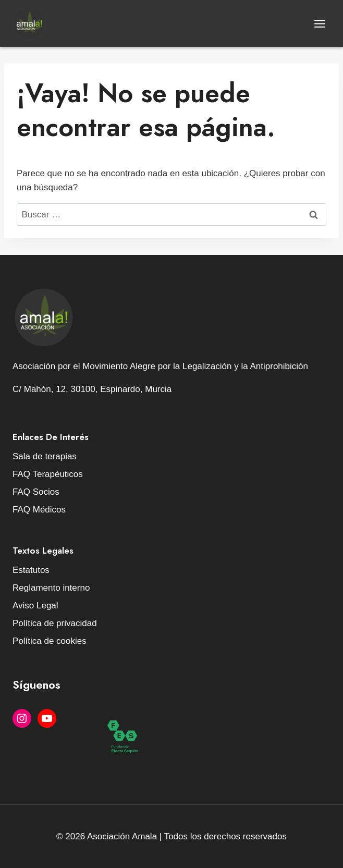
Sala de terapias (45, 456)
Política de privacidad (55, 623)
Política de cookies (50, 641)
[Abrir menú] (320, 23)
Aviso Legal (35, 606)
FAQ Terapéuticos (48, 474)
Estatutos (31, 570)
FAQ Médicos (39, 510)
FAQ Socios (36, 492)
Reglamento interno (51, 588)
